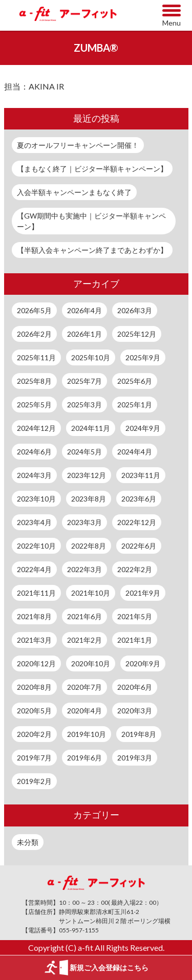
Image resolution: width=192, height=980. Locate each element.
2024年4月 (135, 452)
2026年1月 (84, 334)
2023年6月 (139, 499)
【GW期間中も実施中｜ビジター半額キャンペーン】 (91, 221)
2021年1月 (135, 640)
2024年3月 (34, 475)
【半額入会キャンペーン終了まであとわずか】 (92, 250)
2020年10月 (91, 663)
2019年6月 (84, 758)
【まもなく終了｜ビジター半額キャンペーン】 (92, 169)
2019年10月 (87, 734)
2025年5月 (34, 405)
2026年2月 (34, 334)
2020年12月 (36, 663)
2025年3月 (84, 405)
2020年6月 (135, 687)
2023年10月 (36, 499)
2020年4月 (84, 711)
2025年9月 (143, 357)
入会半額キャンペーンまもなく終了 (74, 192)
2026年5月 (34, 310)
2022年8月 (89, 546)
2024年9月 (143, 428)
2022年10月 (36, 546)
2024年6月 (34, 452)
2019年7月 (34, 758)
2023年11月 (141, 475)
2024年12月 (36, 428)
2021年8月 (34, 616)
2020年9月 (143, 663)
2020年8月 (34, 687)
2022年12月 (137, 522)
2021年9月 (143, 593)
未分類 (28, 842)
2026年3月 (135, 310)
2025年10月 (91, 357)
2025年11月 (36, 357)
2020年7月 (84, 687)
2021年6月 (84, 616)
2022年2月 (135, 569)
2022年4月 (34, 569)
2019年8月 (139, 734)
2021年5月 (135, 616)
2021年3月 (34, 640)
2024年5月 (84, 452)
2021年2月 (84, 640)
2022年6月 (139, 546)
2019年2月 (34, 781)
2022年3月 (84, 569)
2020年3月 (135, 711)
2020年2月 (34, 734)
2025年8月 (34, 381)
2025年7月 (84, 381)
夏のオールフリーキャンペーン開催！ (78, 145)
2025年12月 (137, 334)
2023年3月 (84, 522)
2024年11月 (91, 428)
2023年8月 (89, 499)
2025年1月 (135, 405)
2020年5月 (34, 711)
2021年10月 (91, 593)
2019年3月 (135, 758)
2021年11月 (36, 593)
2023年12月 (87, 475)
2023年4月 (34, 522)
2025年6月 (135, 381)
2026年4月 (84, 310)
